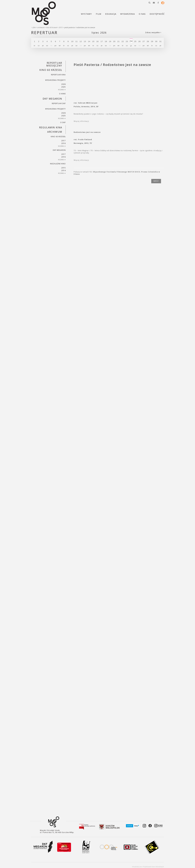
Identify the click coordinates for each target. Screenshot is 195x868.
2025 (64, 87)
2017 (64, 141)
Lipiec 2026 (99, 33)
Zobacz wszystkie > (153, 32)
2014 (64, 170)
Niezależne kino (58, 164)
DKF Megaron (52, 99)
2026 (64, 84)
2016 (64, 143)
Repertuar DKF (59, 103)
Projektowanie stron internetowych (153, 867)
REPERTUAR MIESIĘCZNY (54, 64)
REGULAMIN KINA (51, 127)
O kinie (62, 94)
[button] (149, 3)
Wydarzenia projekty (55, 80)
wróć (156, 181)
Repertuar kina (58, 75)
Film (34, 27)
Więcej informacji (81, 121)
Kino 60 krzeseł (52, 27)
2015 (61, 27)
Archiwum (41, 27)
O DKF (63, 122)
